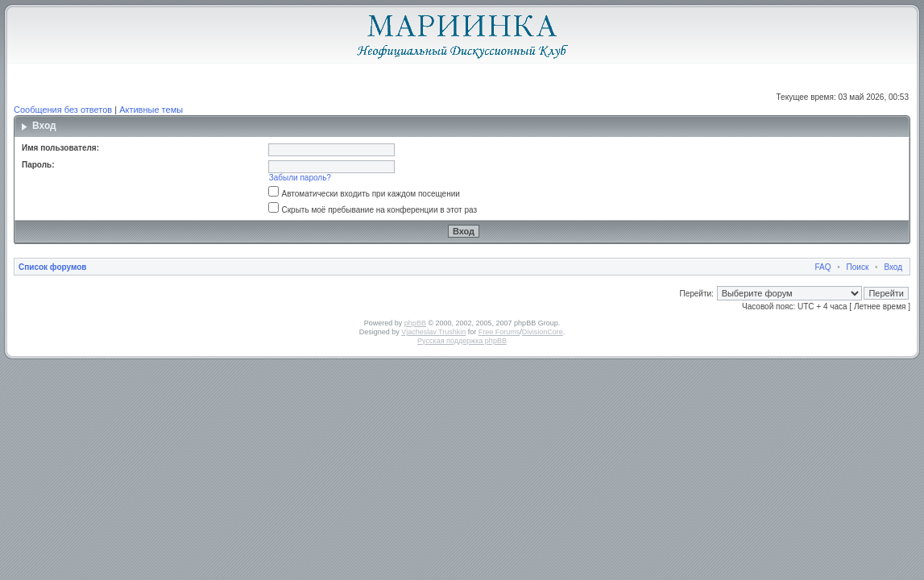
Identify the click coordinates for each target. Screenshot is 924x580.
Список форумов (53, 267)
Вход (893, 267)
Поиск (858, 267)
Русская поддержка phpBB (462, 341)
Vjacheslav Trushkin (433, 332)
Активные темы (151, 110)
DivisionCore (543, 332)
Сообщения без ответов (63, 110)
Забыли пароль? (300, 178)
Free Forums (499, 332)
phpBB (415, 323)
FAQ (823, 267)
